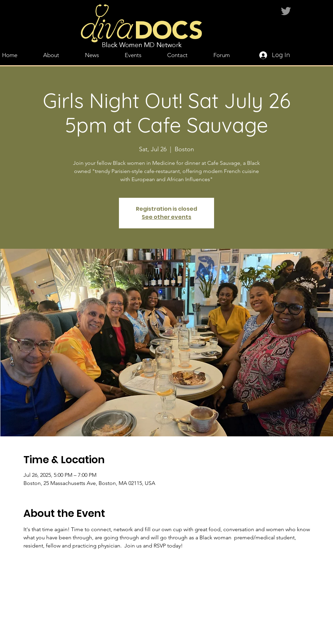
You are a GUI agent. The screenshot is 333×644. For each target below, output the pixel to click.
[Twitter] (286, 11)
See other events (166, 217)
